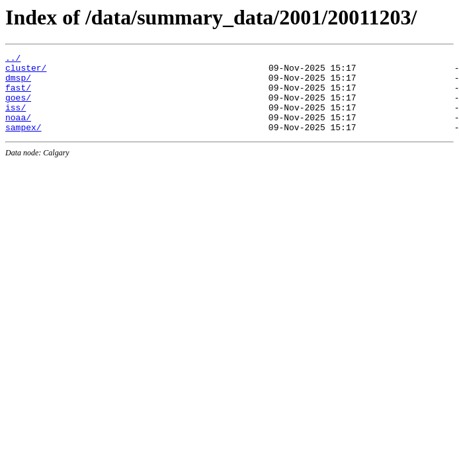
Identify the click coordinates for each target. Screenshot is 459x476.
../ (13, 59)
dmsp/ (18, 83)
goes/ (18, 107)
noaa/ (18, 131)
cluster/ (26, 71)
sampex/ (23, 143)
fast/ (18, 95)
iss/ (16, 119)
